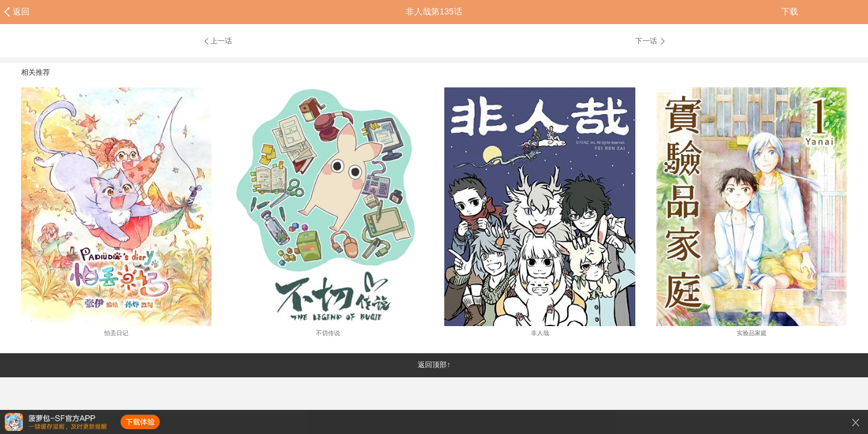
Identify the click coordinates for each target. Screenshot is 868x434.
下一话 (651, 41)
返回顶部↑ (434, 365)
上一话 (217, 41)
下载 (790, 11)
